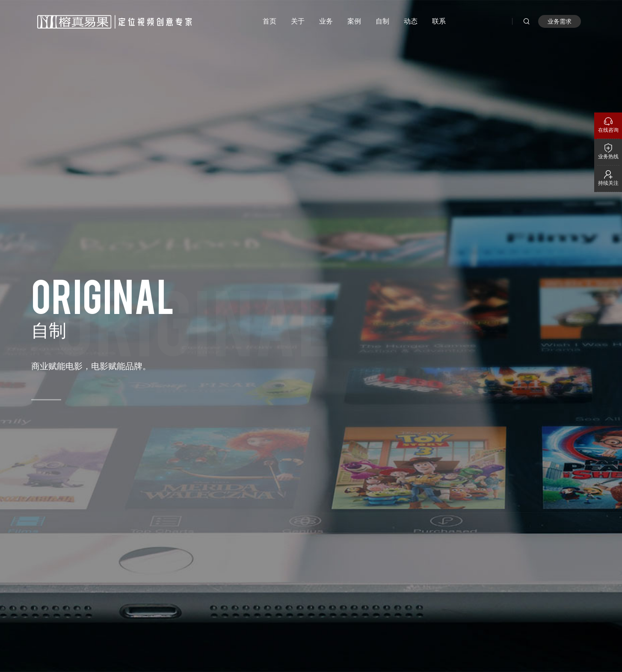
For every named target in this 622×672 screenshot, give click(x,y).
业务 (326, 21)
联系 (439, 21)
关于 (298, 21)
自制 (382, 21)
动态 (411, 21)
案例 (354, 21)
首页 (270, 21)
